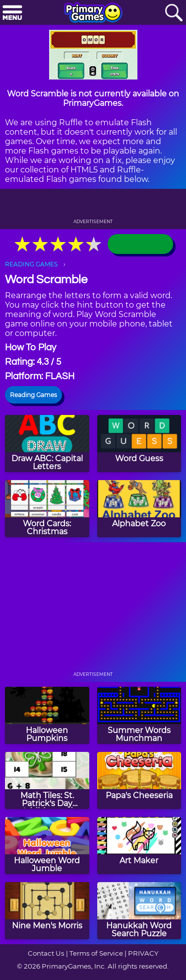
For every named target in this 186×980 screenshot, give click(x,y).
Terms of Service (96, 953)
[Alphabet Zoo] (139, 509)
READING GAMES (31, 264)
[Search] (174, 13)
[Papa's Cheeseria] (139, 780)
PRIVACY (143, 953)
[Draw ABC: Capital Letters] (47, 444)
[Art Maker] (139, 846)
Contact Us (46, 953)
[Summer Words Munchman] (139, 715)
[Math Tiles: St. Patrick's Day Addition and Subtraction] (47, 780)
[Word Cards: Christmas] (47, 509)
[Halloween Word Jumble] (47, 846)
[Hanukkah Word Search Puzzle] (139, 911)
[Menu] (12, 13)
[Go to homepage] (93, 13)
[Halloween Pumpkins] (47, 715)
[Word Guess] (139, 444)
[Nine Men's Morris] (47, 911)
